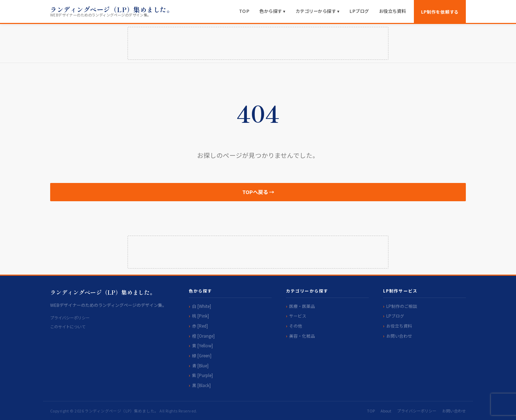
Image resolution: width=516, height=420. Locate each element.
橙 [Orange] (203, 336)
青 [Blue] (200, 365)
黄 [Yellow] (202, 345)
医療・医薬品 (302, 306)
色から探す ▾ (273, 11)
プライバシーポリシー (70, 318)
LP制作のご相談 (402, 306)
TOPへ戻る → (258, 192)
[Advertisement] (258, 43)
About (386, 411)
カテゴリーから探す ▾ (318, 11)
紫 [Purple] (202, 375)
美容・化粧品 (302, 336)
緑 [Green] (202, 355)
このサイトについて (68, 327)
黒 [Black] (201, 385)
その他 (296, 326)
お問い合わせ (399, 336)
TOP (244, 11)
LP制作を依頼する (440, 12)
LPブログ (359, 11)
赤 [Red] (200, 326)
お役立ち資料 (393, 11)
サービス (298, 316)
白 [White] (202, 306)
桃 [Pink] (200, 316)
